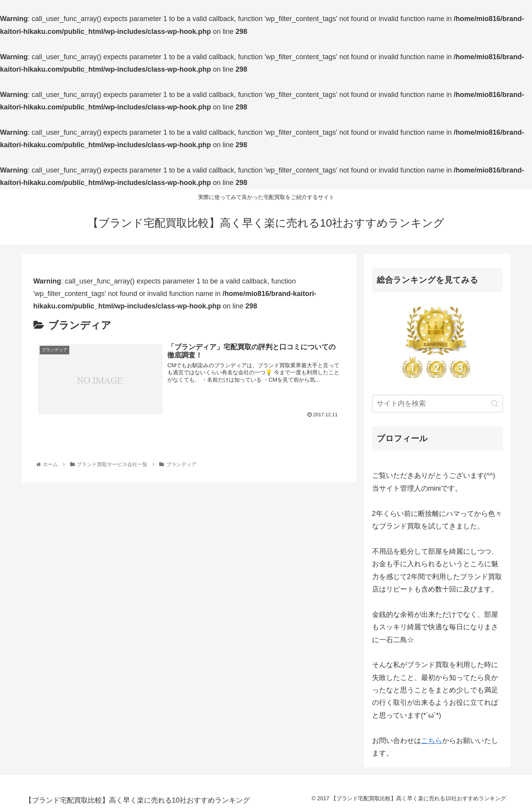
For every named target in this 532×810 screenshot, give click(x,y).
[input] (437, 404)
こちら (432, 741)
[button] (495, 404)
